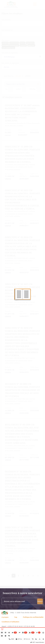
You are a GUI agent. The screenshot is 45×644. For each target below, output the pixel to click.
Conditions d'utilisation (10, 622)
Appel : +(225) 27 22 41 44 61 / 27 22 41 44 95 (18, 626)
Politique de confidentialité (33, 617)
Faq (16, 617)
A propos (5, 617)
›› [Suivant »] (38, 576)
